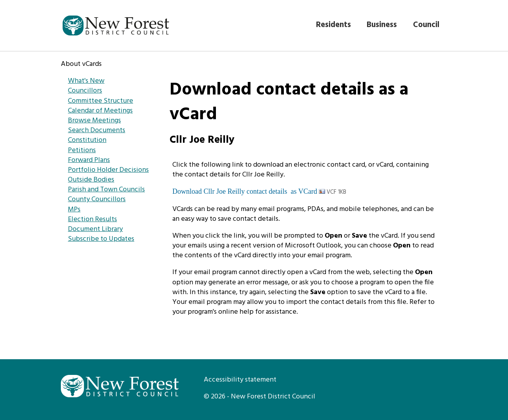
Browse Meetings (94, 121)
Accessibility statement (240, 380)
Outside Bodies (91, 180)
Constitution (87, 140)
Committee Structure (101, 101)
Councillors (85, 91)
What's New (86, 81)
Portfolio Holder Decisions (108, 170)
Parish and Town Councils (106, 190)
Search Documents (97, 130)
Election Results (92, 219)
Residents (333, 25)
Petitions (82, 150)
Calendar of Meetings (100, 111)
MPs (74, 210)
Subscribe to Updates (101, 239)
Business (382, 25)
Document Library (95, 229)
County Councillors (97, 199)
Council (426, 25)
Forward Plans (89, 160)
